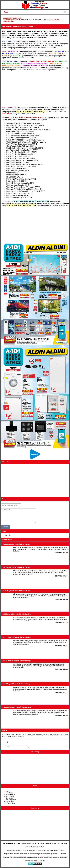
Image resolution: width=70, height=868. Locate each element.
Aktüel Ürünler (48, 735)
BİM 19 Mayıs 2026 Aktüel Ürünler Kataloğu (16, 684)
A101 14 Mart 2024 (18, 736)
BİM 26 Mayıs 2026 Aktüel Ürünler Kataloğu (16, 567)
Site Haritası (62, 854)
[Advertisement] (35, 89)
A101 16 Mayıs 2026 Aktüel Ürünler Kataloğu (17, 707)
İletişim (8, 791)
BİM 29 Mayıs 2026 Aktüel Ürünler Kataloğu (16, 544)
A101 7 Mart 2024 (16, 735)
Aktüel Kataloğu (39, 861)
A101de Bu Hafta (59, 735)
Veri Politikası (10, 793)
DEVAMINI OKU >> (62, 553)
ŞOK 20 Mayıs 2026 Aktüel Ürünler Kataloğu (17, 661)
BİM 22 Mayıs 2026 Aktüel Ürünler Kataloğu (16, 591)
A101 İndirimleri (37, 735)
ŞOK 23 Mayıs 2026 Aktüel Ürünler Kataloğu (17, 637)
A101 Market (27, 735)
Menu (6, 12)
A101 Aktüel (6, 735)
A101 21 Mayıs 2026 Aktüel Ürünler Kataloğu (32, 20)
